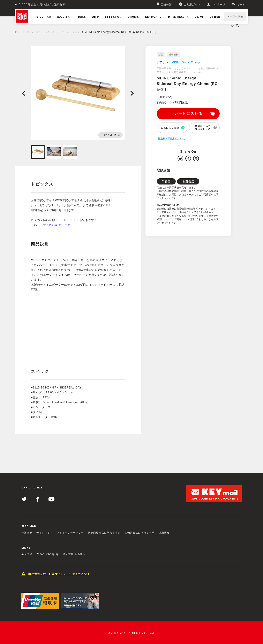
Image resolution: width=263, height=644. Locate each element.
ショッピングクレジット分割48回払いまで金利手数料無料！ (59, 5)
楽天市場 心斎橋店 (74, 554)
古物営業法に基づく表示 (139, 533)
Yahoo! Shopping (48, 554)
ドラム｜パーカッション (41, 32)
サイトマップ (44, 533)
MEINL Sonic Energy (186, 62)
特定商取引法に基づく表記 (104, 533)
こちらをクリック (58, 225)
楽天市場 (27, 554)
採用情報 (164, 533)
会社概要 (27, 533)
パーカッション (71, 32)
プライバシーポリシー (70, 533)
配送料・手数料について (172, 139)
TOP (17, 32)
